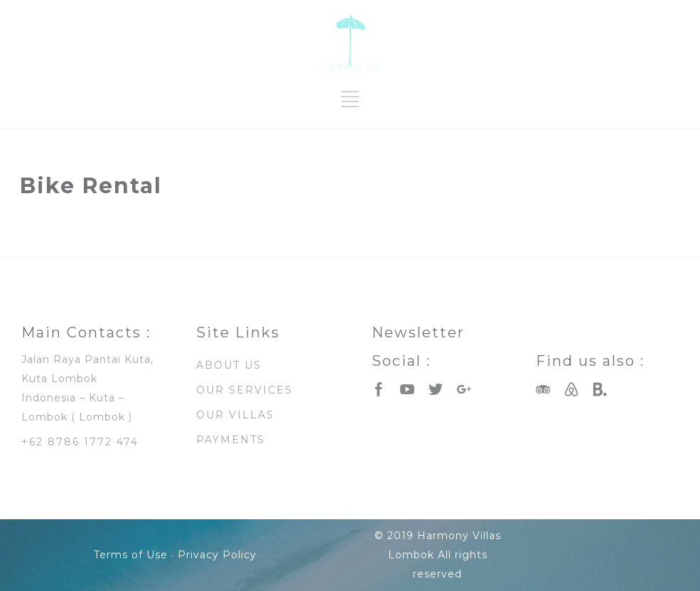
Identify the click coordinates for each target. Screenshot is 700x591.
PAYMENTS (231, 440)
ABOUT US (229, 365)
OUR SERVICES (244, 390)
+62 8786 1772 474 (80, 442)
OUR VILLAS (235, 415)
